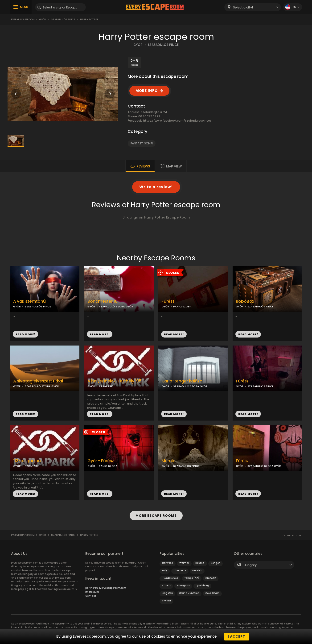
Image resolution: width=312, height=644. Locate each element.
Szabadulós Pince (63, 19)
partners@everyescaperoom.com (106, 588)
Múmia (169, 461)
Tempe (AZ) (192, 578)
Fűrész (168, 301)
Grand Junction (189, 593)
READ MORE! (25, 334)
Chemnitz (180, 570)
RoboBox (245, 301)
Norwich (197, 570)
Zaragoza (183, 586)
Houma (200, 563)
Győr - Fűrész (101, 461)
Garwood (168, 563)
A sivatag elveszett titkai (38, 381)
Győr (43, 19)
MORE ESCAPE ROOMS (156, 516)
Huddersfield (170, 578)
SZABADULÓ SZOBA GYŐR (116, 306)
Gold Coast (212, 593)
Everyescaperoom (23, 19)
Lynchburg (202, 586)
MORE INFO (147, 91)
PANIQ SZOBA (182, 306)
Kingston (167, 593)
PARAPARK (106, 386)
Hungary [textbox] (250, 565)
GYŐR (138, 45)
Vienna (166, 601)
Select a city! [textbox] (243, 7)
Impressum (92, 592)
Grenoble (211, 578)
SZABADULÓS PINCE (163, 45)
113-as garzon (27, 461)
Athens (166, 586)
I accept (237, 636)
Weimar (184, 563)
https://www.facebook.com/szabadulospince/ (177, 121)
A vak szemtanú (29, 301)
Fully (165, 570)
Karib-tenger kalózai (183, 381)
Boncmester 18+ (104, 301)
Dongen (216, 563)
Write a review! (156, 187)
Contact (91, 596)
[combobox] (253, 7)
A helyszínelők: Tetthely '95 (114, 381)
